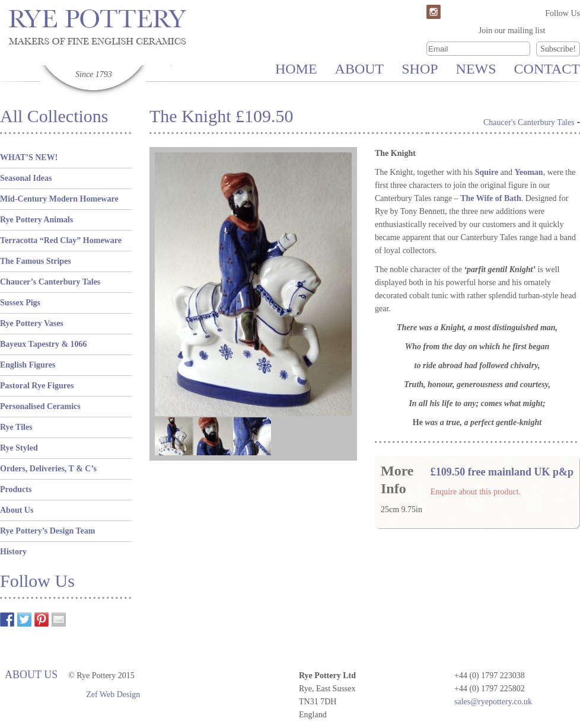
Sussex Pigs (20, 303)
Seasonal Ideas (26, 178)
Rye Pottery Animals (36, 220)
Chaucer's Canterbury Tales (529, 122)
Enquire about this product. (476, 492)
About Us (17, 510)
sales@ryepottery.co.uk (493, 702)
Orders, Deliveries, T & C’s (48, 469)
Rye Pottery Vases (32, 323)
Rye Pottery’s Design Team (47, 531)
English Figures (28, 365)
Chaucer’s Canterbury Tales (50, 282)
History (13, 552)
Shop (420, 69)
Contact (547, 69)
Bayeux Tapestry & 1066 (44, 344)
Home (296, 69)
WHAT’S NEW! (29, 157)
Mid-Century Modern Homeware (59, 199)
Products (16, 489)
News (476, 69)
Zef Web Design (113, 695)
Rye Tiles (16, 427)
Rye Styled (19, 448)
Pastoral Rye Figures (37, 386)
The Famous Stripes (36, 261)
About (360, 69)
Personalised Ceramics (40, 406)
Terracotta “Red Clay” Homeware (61, 240)
